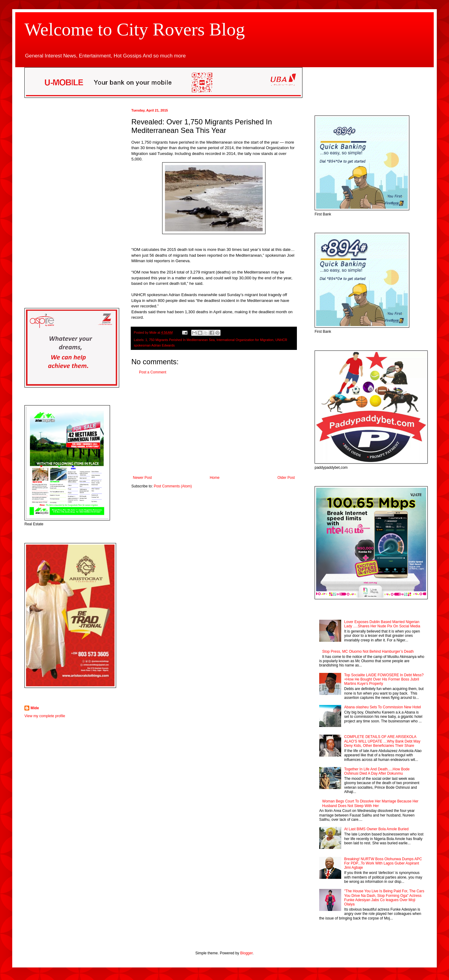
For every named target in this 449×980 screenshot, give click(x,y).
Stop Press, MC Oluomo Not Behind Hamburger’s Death (368, 651)
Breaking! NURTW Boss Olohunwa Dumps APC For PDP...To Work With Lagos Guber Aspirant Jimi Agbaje (383, 863)
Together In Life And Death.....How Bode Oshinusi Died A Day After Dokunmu (377, 771)
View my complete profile (45, 716)
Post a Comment (153, 372)
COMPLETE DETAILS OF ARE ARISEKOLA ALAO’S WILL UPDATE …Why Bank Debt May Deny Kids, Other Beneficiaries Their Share (382, 741)
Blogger (246, 953)
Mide (35, 708)
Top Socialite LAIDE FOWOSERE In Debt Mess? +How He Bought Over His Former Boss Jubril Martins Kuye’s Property (384, 679)
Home (215, 478)
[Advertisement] (214, 425)
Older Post (286, 478)
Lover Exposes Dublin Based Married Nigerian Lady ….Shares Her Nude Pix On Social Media (382, 624)
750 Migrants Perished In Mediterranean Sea (182, 340)
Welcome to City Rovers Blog (135, 29)
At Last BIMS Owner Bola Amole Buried (376, 829)
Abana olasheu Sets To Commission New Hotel (383, 707)
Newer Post (142, 478)
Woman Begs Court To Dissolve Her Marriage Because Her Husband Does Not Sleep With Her (370, 803)
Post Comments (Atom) (173, 486)
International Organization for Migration (245, 340)
